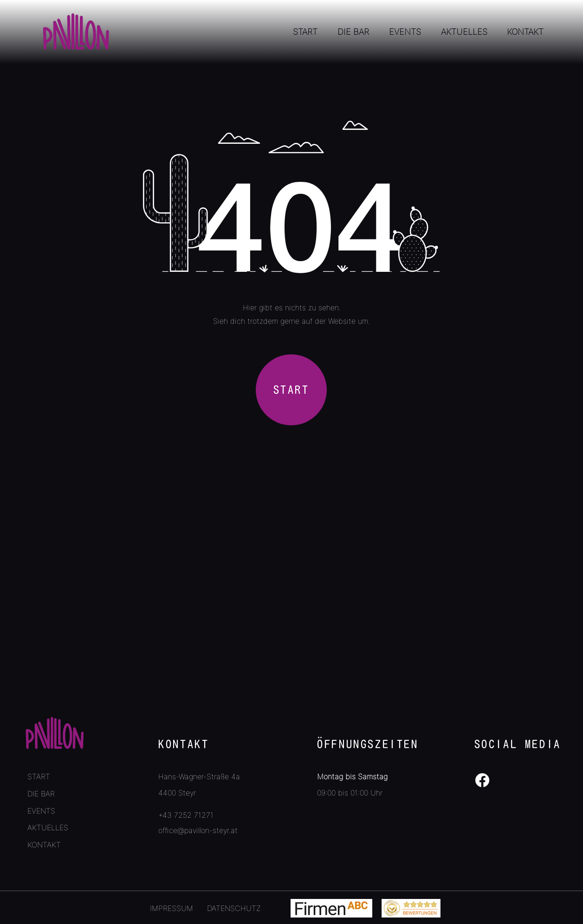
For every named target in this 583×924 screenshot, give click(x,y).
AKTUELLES (48, 828)
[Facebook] (482, 780)
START (39, 776)
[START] (291, 390)
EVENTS (41, 811)
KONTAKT (44, 845)
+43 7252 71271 (186, 815)
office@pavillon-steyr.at (198, 830)
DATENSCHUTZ (234, 908)
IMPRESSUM (172, 908)
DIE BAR (41, 794)
